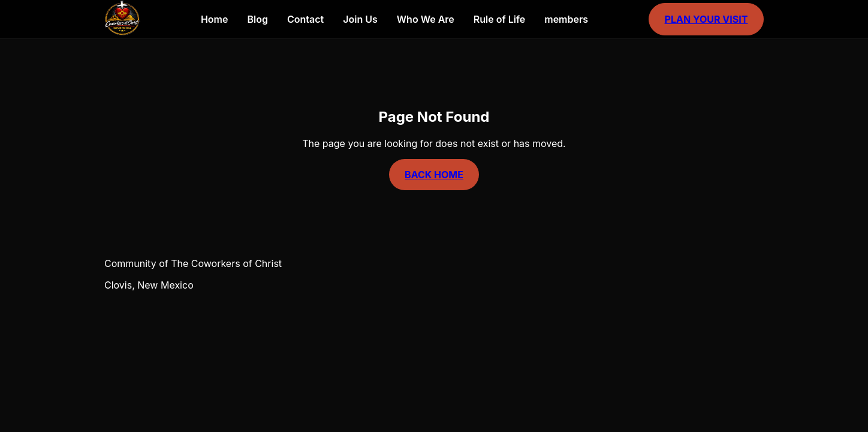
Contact (305, 19)
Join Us (360, 19)
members (566, 19)
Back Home (434, 175)
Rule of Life (499, 19)
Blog (257, 19)
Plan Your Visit (706, 19)
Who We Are (426, 19)
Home (215, 19)
